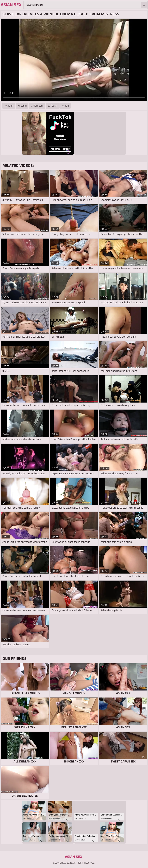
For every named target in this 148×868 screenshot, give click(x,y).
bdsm (24, 106)
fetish (54, 106)
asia (67, 106)
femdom (39, 106)
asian (10, 106)
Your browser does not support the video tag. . (74, 60)
